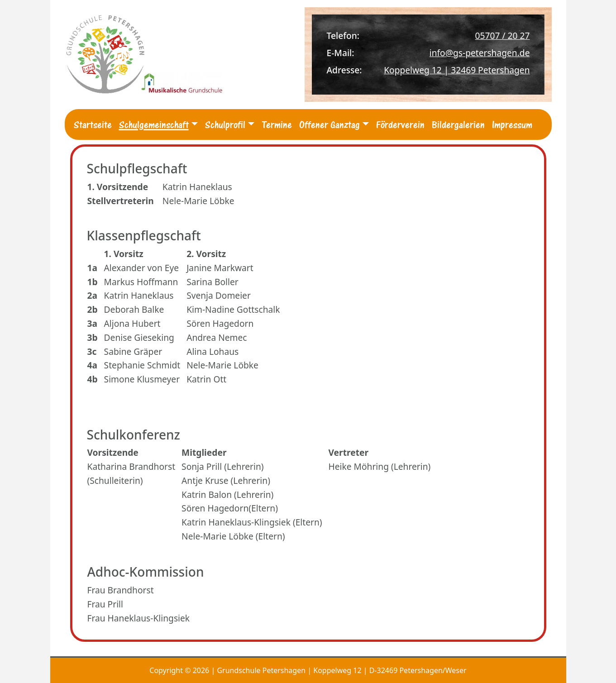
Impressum (512, 124)
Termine (277, 124)
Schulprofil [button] (225, 124)
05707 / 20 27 (503, 36)
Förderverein (400, 124)
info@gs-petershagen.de (480, 53)
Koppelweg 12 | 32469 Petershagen (457, 70)
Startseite (93, 124)
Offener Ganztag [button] (329, 124)
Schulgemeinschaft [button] (154, 124)
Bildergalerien (458, 124)
